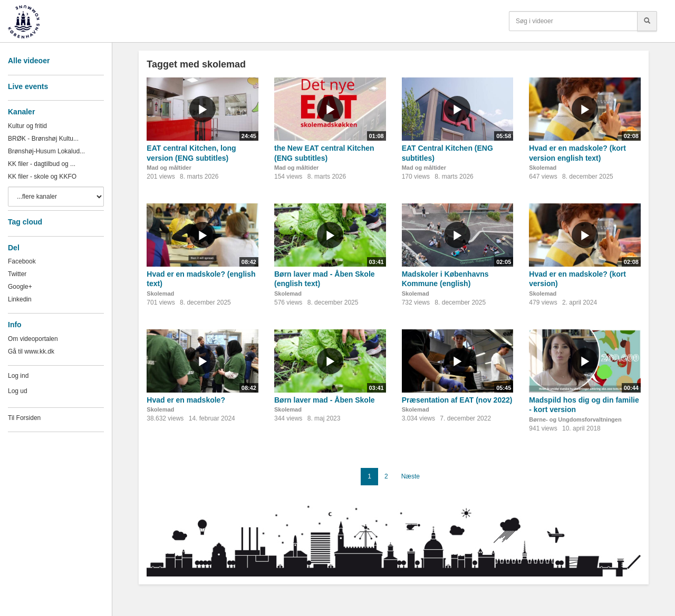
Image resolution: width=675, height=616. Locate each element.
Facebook (22, 261)
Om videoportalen (33, 339)
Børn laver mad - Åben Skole (325, 400)
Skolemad (543, 168)
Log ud (18, 391)
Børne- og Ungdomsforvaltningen (575, 419)
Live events (28, 86)
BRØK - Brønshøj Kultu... (43, 139)
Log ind (18, 376)
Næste (411, 476)
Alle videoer (29, 61)
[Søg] (647, 21)
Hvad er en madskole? (186, 400)
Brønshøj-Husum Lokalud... (46, 151)
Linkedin (20, 299)
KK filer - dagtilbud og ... (42, 164)
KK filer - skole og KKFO (42, 177)
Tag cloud (25, 222)
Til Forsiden (24, 418)
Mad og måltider (169, 168)
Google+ (20, 287)
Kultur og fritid (27, 126)
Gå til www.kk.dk (31, 351)
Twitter (17, 274)
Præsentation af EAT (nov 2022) (457, 400)
